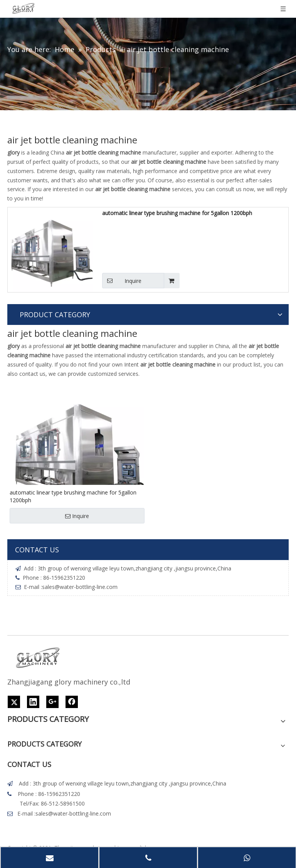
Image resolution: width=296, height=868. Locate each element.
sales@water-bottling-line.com (80, 587)
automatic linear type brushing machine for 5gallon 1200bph (177, 213)
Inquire (122, 281)
